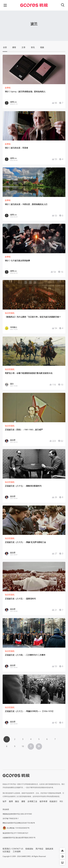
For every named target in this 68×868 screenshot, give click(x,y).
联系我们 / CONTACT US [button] (13, 849)
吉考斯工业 (32, 801)
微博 (11, 801)
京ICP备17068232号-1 (11, 818)
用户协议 (39, 849)
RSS (61, 801)
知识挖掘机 (10, 313)
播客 (23, 801)
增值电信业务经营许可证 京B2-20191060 (17, 814)
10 (23, 746)
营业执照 (6, 809)
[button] (62, 850)
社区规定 (6, 852)
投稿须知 (29, 849)
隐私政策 (49, 849)
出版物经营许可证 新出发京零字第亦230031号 (19, 838)
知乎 (5, 801)
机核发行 (53, 801)
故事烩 (8, 88)
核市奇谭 (43, 801)
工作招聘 (17, 852)
